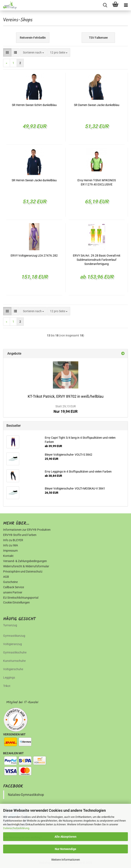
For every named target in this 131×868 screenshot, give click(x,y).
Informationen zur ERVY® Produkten (27, 530)
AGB (6, 577)
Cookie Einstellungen (16, 602)
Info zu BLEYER (13, 540)
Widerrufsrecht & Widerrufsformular (26, 566)
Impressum (10, 551)
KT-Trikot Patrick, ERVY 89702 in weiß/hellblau (66, 396)
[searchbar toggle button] (105, 5)
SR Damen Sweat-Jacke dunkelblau (97, 105)
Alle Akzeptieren (65, 837)
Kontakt (8, 556)
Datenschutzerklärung (16, 828)
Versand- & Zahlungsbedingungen (25, 561)
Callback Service (14, 587)
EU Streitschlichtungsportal (21, 598)
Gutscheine (10, 582)
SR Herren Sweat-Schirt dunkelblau (34, 105)
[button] (7, 52)
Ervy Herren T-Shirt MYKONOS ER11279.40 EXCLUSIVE (97, 182)
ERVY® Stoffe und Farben (20, 535)
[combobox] (33, 52)
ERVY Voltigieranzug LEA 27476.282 (34, 256)
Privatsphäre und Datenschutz (23, 571)
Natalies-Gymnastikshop (26, 795)
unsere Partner (13, 592)
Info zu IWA (11, 545)
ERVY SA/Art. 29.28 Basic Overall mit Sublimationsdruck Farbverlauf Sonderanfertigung (97, 260)
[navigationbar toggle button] (126, 5)
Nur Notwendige (65, 849)
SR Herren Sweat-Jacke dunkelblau (34, 180)
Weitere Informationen (66, 860)
